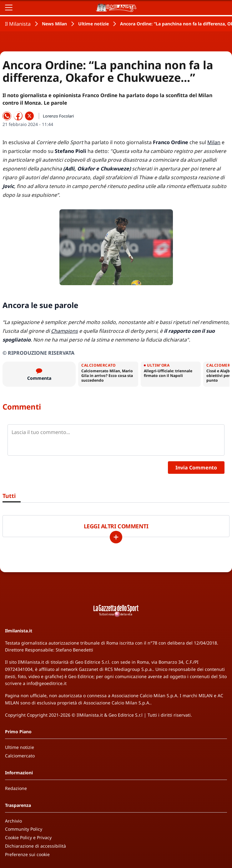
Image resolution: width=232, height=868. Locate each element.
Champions (64, 331)
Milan (214, 142)
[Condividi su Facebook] (18, 116)
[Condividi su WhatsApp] (7, 116)
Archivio (13, 821)
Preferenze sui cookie (27, 854)
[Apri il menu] (9, 8)
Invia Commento (196, 468)
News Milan (54, 24)
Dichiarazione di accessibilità (35, 846)
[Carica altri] (116, 537)
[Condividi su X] (29, 116)
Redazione (16, 788)
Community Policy (24, 829)
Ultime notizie (93, 24)
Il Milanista (18, 24)
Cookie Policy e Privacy (28, 837)
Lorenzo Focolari (58, 116)
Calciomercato (20, 756)
